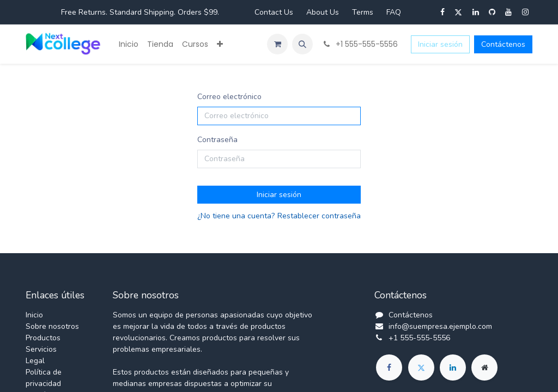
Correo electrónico (229, 97)
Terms (363, 12)
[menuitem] (129, 44)
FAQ (394, 12)
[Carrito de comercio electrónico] (277, 44)
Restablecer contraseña (319, 216)
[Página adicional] (484, 367)
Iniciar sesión (440, 44)
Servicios (41, 349)
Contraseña (217, 140)
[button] (302, 44)
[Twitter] (421, 367)
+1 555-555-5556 (419, 338)
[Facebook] (389, 367)
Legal (35, 361)
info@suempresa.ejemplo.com (440, 326)
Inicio (34, 315)
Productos (43, 338)
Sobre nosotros (52, 326)
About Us (323, 12)
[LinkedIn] (453, 367)
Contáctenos (503, 44)
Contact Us (274, 12)
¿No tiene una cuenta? (236, 216)
